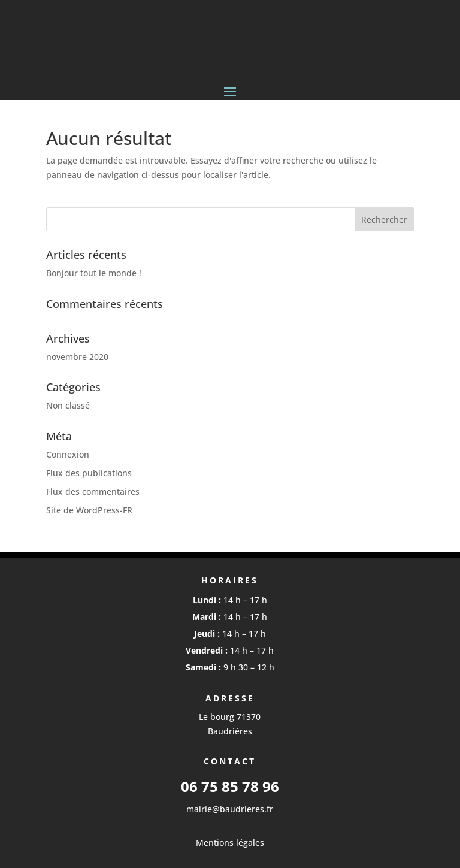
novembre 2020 (77, 357)
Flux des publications (89, 473)
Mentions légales (230, 843)
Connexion (68, 454)
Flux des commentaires (93, 492)
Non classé (68, 405)
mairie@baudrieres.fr (230, 809)
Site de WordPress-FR (89, 510)
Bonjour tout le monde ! (94, 273)
